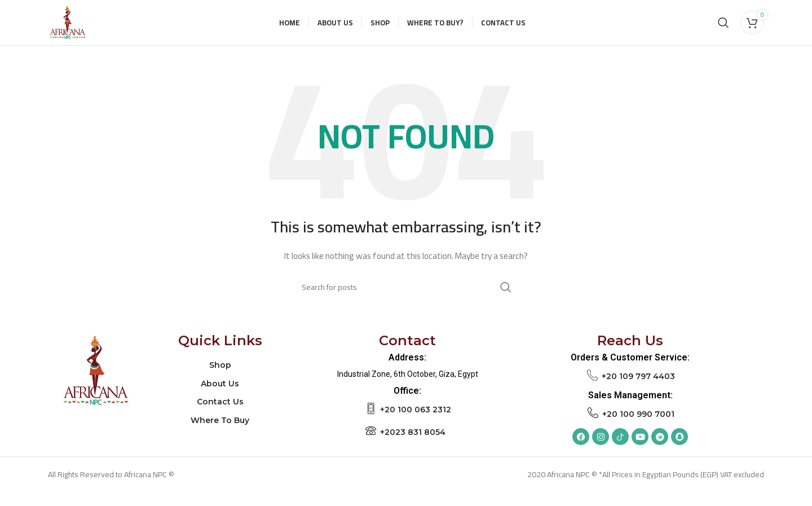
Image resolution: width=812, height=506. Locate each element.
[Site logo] (74, 29)
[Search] (723, 29)
